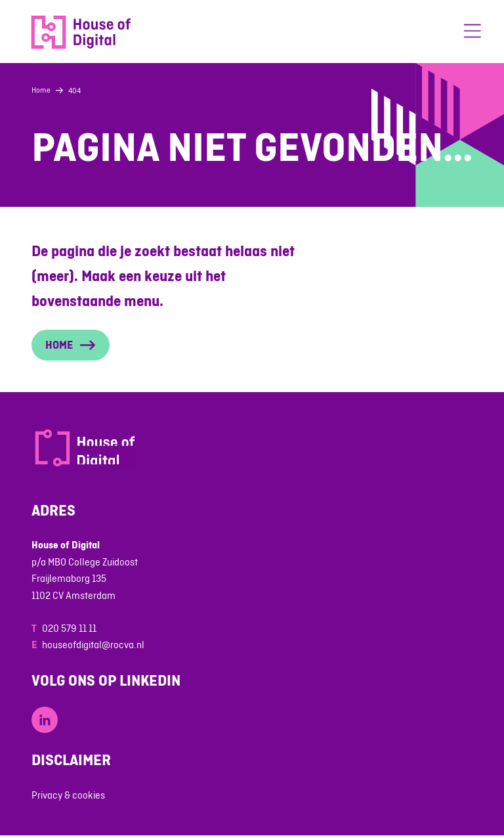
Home (41, 90)
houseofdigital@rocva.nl (93, 645)
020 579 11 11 (69, 628)
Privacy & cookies (68, 795)
